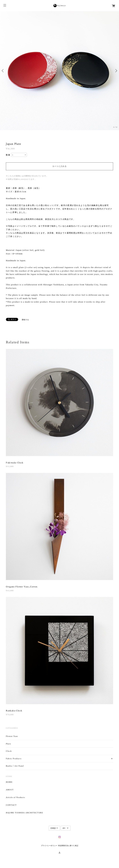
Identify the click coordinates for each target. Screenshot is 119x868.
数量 (8, 155)
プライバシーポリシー (49, 846)
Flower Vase (12, 736)
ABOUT (10, 790)
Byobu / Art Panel (15, 766)
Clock (9, 751)
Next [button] (116, 71)
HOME (9, 782)
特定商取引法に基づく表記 (68, 846)
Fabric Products (14, 759)
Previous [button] (3, 71)
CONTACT (11, 805)
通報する (25, 320)
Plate (8, 744)
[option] (59, 71)
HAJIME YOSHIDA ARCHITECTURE (24, 813)
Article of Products (15, 797)
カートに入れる (59, 166)
